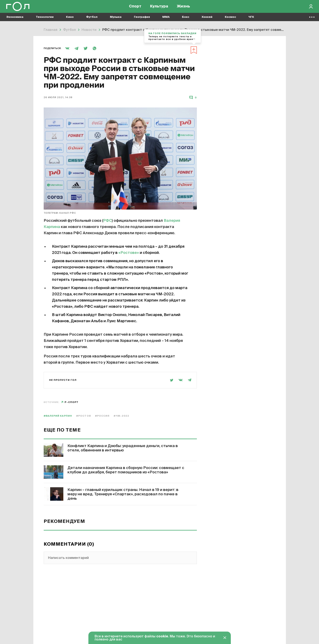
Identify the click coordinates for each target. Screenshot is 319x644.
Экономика (15, 21)
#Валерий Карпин (58, 416)
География (142, 21)
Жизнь (183, 8)
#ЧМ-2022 (121, 416)
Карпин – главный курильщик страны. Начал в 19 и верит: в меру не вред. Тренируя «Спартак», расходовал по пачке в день (123, 494)
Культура (159, 8)
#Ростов (84, 416)
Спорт (135, 8)
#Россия (102, 416)
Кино (70, 21)
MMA (166, 21)
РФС (107, 221)
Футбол (92, 21)
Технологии (45, 21)
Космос (230, 21)
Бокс (186, 21)
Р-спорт (72, 402)
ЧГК (251, 21)
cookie (162, 637)
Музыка (116, 21)
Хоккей (207, 21)
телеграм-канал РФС (60, 213)
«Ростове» (129, 253)
